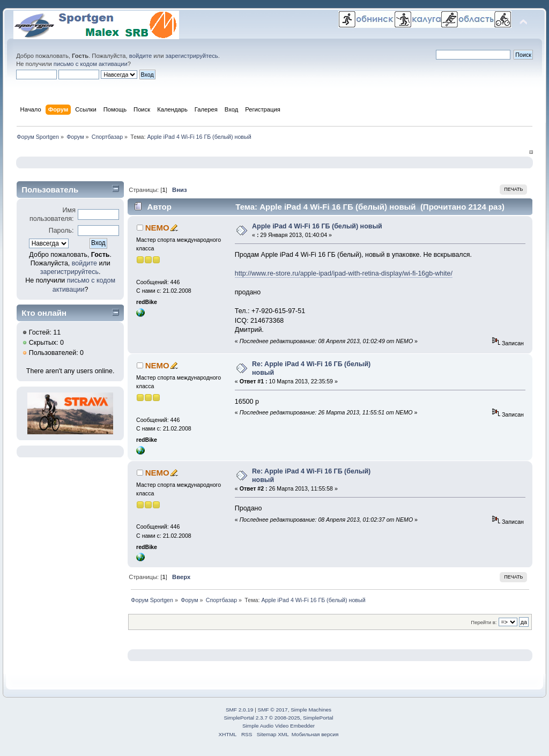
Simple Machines (311, 710)
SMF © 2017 (273, 710)
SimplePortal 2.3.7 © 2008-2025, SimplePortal (278, 718)
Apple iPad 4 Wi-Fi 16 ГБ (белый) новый (317, 226)
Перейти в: (484, 622)
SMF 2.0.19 (240, 710)
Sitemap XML (273, 734)
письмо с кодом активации (91, 64)
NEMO (157, 228)
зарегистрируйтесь (192, 56)
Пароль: (61, 231)
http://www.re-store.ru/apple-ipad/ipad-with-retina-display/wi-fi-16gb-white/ (344, 273)
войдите (140, 56)
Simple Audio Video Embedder (279, 726)
